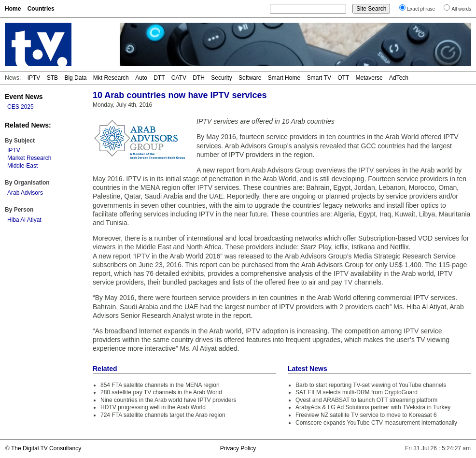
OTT (343, 78)
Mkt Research (111, 78)
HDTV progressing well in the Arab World (153, 407)
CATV (179, 78)
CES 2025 (21, 107)
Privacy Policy (238, 448)
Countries (41, 9)
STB (52, 78)
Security (221, 78)
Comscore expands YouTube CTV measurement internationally (376, 423)
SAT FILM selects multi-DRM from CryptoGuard (357, 392)
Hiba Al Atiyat (24, 220)
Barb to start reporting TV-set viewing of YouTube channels (371, 385)
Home (13, 9)
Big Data (75, 78)
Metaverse (369, 78)
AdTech (399, 78)
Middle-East (22, 166)
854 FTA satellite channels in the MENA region (160, 385)
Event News (24, 97)
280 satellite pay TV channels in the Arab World (161, 392)
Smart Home (284, 78)
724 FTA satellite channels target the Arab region (163, 415)
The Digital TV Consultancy (46, 448)
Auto (141, 78)
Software (250, 78)
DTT (159, 78)
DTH (199, 78)
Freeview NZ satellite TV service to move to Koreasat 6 (366, 415)
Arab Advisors (25, 193)
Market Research (29, 158)
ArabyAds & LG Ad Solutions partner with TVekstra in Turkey (373, 407)
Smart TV (319, 78)
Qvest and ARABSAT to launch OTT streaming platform (366, 400)
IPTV (34, 78)
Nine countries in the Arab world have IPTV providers (168, 400)
